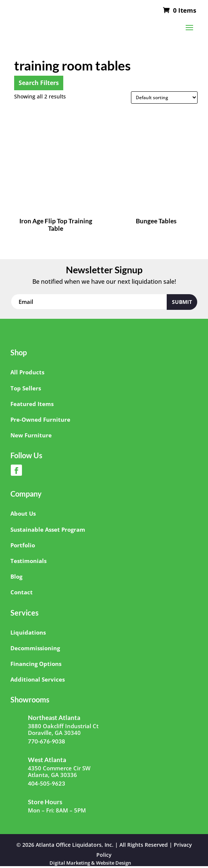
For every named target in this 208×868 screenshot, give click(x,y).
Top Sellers (26, 388)
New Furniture (31, 435)
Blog (16, 576)
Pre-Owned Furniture (40, 419)
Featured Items (32, 404)
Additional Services (38, 679)
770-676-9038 (47, 741)
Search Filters (39, 83)
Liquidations (28, 632)
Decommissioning (35, 648)
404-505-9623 (47, 783)
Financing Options (36, 664)
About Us (23, 513)
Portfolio (23, 545)
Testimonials (28, 561)
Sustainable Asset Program (48, 529)
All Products (27, 372)
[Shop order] (164, 98)
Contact (22, 592)
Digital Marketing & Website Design (90, 863)
